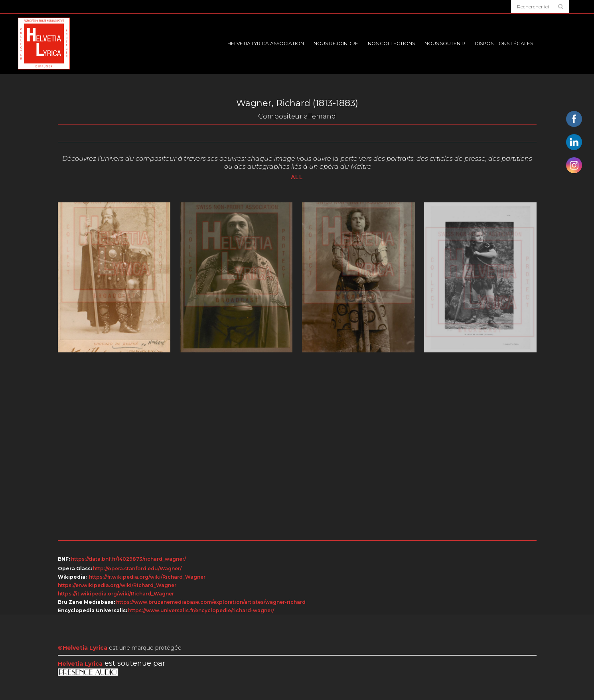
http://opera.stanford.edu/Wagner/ (137, 569)
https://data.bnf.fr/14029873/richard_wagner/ (128, 559)
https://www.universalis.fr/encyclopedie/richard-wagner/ (201, 610)
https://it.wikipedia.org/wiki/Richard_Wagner (116, 594)
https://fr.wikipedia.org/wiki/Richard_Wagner (147, 577)
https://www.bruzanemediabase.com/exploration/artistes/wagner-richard (211, 602)
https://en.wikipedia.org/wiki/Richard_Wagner (117, 585)
